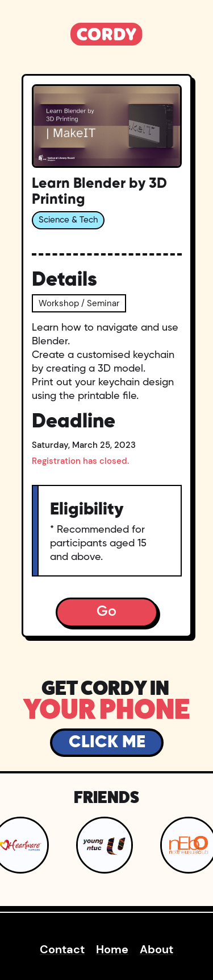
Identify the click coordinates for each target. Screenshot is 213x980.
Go (106, 612)
